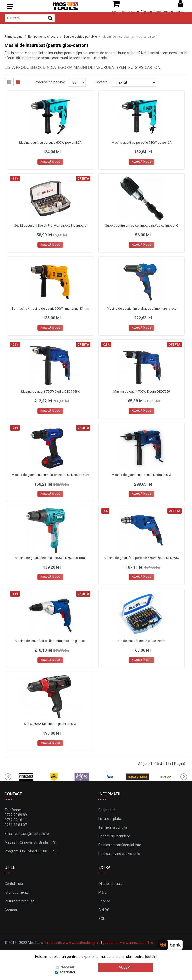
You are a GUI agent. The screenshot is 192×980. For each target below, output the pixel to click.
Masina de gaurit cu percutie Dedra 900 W (142, 475)
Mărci (103, 892)
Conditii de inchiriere (114, 836)
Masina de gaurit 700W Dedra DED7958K (50, 392)
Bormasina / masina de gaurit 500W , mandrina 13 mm (50, 309)
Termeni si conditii (113, 827)
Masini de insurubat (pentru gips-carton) (130, 37)
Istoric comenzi (17, 892)
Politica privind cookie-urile (119, 854)
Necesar (68, 967)
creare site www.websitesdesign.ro (73, 943)
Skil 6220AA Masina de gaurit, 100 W (50, 724)
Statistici (68, 972)
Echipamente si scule (43, 37)
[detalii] (151, 957)
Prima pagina (14, 37)
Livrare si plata (110, 819)
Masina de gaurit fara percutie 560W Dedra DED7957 (142, 558)
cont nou (180, 12)
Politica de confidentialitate (120, 845)
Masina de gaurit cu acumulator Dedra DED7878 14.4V (50, 475)
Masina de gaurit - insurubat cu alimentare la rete (142, 309)
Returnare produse (20, 901)
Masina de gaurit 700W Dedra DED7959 (142, 392)
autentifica (138, 12)
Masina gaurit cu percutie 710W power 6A (142, 143)
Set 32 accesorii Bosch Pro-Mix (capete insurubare (50, 226)
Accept (125, 967)
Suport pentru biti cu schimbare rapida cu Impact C (142, 226)
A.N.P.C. (104, 910)
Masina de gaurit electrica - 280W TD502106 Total (50, 558)
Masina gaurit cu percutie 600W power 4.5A (50, 143)
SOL (102, 919)
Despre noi (107, 810)
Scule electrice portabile (80, 37)
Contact (11, 910)
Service (104, 901)
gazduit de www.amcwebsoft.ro (128, 943)
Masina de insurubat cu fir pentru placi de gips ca (50, 641)
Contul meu (14, 884)
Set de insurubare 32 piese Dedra (142, 641)
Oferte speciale (111, 884)
